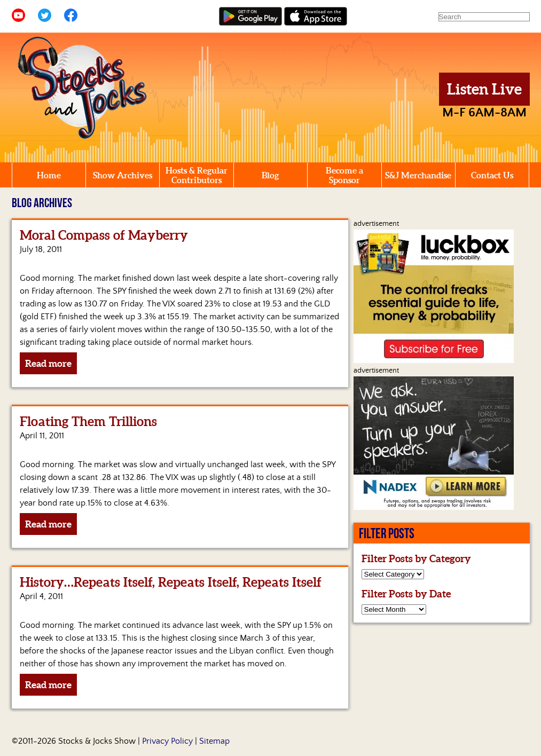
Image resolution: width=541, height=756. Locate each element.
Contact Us (492, 175)
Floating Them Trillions (88, 422)
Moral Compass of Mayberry (104, 235)
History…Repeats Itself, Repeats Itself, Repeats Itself (171, 582)
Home (49, 175)
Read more (48, 363)
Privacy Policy (167, 741)
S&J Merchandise (418, 175)
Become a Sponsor (344, 175)
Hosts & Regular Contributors (197, 175)
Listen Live (484, 89)
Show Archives (123, 175)
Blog (270, 175)
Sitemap (214, 741)
